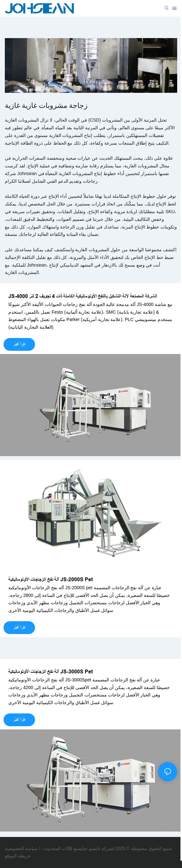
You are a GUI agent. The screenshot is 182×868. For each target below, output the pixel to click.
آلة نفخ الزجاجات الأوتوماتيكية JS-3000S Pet (51, 672)
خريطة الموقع (18, 856)
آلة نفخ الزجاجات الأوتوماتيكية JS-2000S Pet (51, 579)
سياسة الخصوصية (21, 848)
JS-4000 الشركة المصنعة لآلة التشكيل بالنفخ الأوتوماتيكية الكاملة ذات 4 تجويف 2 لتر (83, 296)
